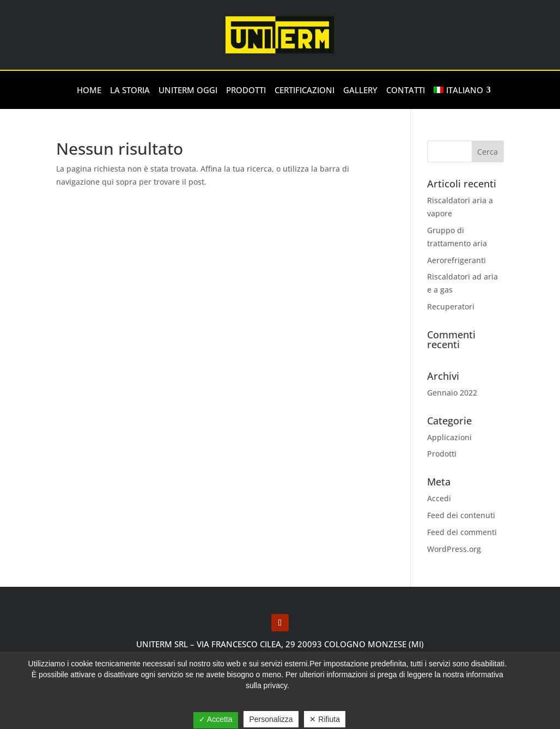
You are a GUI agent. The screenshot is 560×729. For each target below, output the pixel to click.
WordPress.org (454, 549)
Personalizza (271, 719)
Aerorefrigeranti (456, 260)
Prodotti (246, 90)
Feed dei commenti (462, 532)
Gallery (360, 90)
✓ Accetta (216, 719)
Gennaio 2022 (452, 393)
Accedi (439, 498)
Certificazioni (305, 90)
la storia (130, 90)
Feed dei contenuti (461, 515)
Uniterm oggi (188, 90)
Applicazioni (449, 437)
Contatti (406, 90)
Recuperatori (451, 306)
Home (89, 90)
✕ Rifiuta (325, 719)
